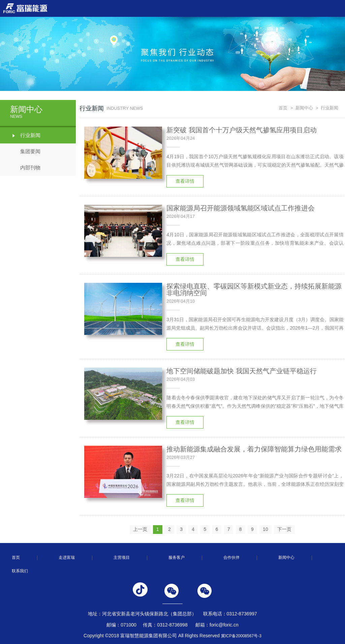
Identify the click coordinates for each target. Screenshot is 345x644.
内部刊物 (25, 168)
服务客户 (177, 557)
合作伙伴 (231, 557)
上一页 (140, 529)
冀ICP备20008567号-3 (241, 636)
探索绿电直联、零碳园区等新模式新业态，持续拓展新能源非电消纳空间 (254, 290)
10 (265, 529)
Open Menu (337, 8)
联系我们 (20, 571)
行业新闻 (25, 135)
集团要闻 (25, 151)
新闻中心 (304, 108)
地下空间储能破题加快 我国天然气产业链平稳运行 (242, 371)
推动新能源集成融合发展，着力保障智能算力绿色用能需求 (254, 449)
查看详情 (185, 181)
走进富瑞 (67, 557)
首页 (283, 108)
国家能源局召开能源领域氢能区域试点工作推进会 (241, 208)
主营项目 (122, 557)
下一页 (284, 529)
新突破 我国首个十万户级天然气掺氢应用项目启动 (242, 130)
